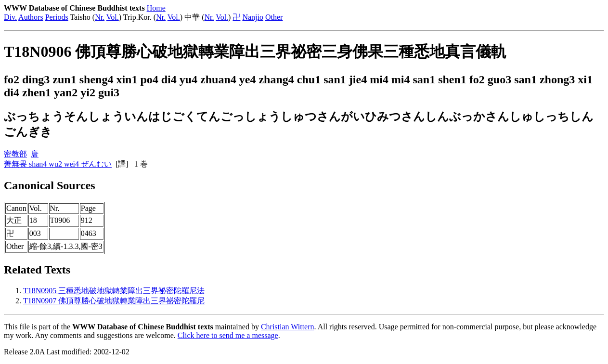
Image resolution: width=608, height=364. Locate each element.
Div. (10, 17)
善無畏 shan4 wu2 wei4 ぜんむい (58, 164)
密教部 (15, 154)
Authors (31, 17)
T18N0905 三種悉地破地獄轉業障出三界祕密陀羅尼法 (114, 291)
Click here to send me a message (228, 335)
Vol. (113, 17)
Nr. (100, 17)
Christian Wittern (288, 327)
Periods (57, 17)
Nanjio (253, 17)
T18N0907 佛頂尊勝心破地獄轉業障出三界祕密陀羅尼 (114, 301)
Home (156, 8)
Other (274, 17)
